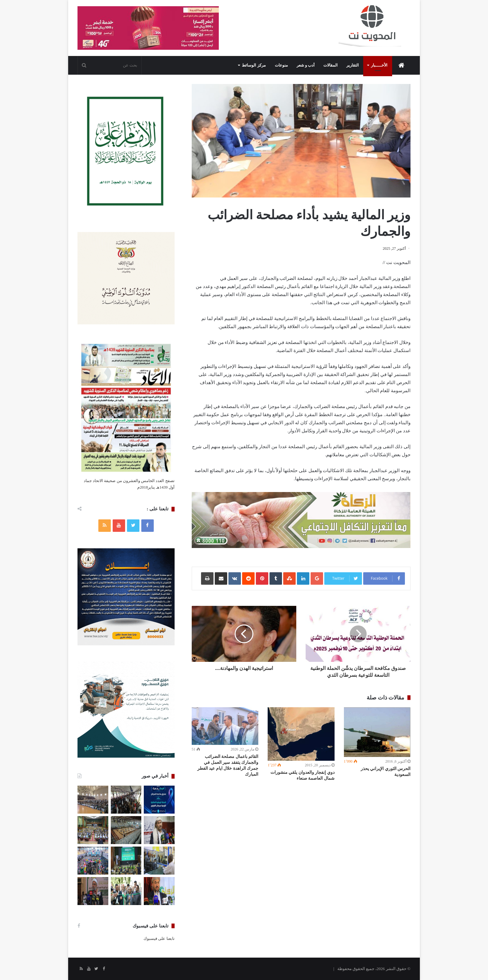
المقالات (331, 65)
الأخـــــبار (379, 65)
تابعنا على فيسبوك (159, 938)
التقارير (353, 65)
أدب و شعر (306, 65)
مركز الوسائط (254, 65)
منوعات (281, 65)
